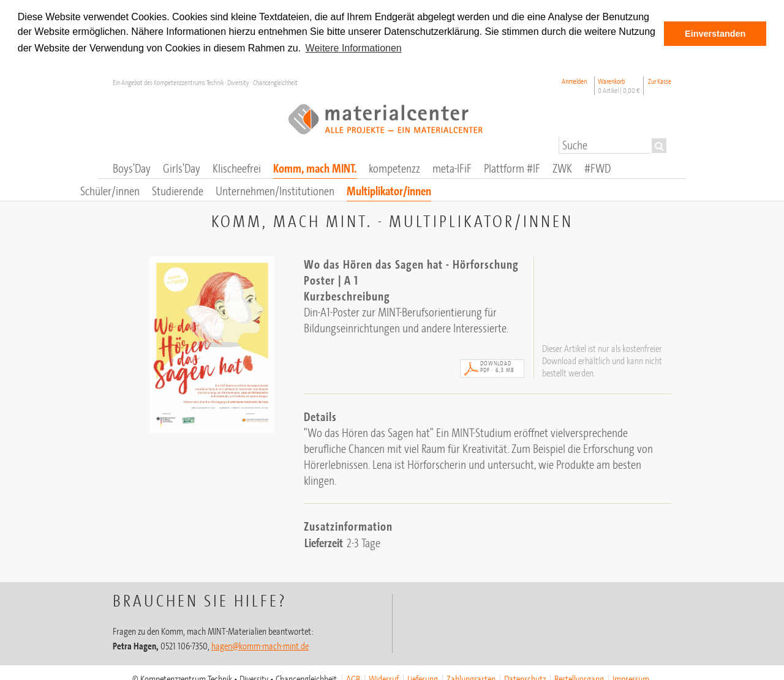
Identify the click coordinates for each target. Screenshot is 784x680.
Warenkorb (619, 85)
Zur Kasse (660, 80)
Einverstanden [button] (715, 34)
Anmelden (574, 80)
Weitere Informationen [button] (354, 48)
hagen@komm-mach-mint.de (260, 645)
